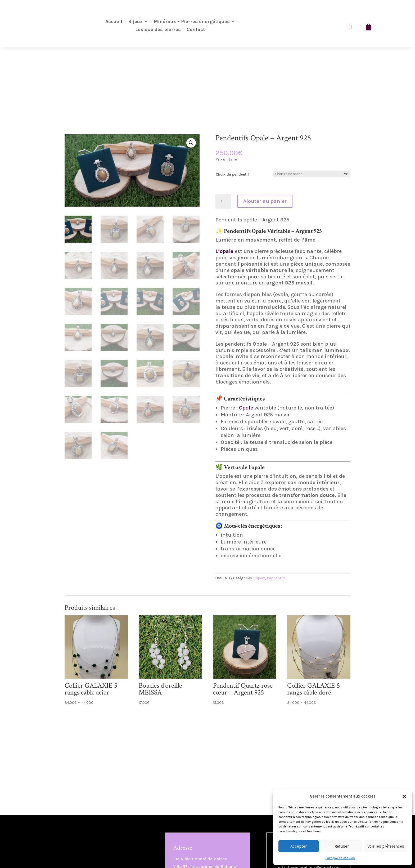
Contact (196, 30)
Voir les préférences (386, 846)
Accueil (114, 22)
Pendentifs (276, 578)
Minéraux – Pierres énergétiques (192, 22)
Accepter (299, 846)
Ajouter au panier (265, 201)
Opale (246, 408)
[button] (404, 796)
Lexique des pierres (158, 30)
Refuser (342, 846)
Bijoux (135, 22)
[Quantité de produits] (223, 201)
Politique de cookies (340, 858)
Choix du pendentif (232, 174)
